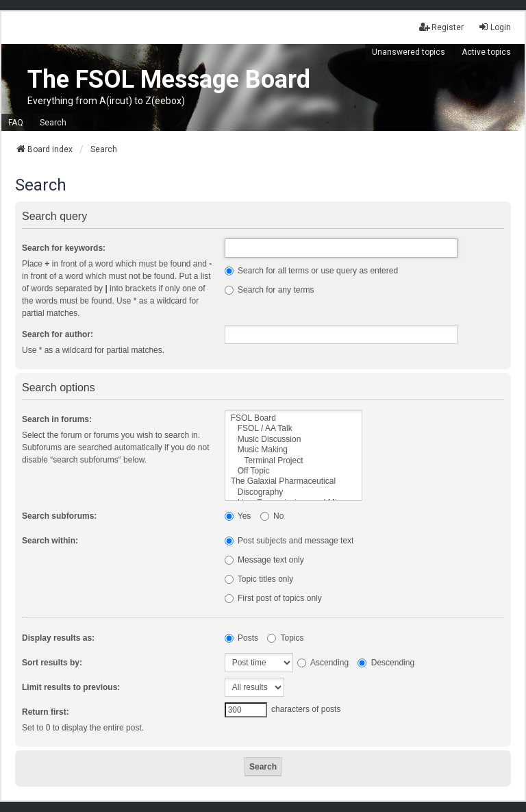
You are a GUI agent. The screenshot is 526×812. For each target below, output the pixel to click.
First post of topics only (273, 598)
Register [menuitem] (441, 27)
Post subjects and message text (289, 541)
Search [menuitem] (53, 123)
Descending (386, 663)
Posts (241, 638)
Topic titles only (259, 579)
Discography (293, 492)
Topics (285, 638)
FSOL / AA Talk (293, 429)
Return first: (46, 712)
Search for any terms (270, 290)
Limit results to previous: (71, 687)
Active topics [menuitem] (486, 52)
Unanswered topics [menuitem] (409, 52)
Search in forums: (57, 419)
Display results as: (58, 638)
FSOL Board (293, 418)
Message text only (264, 560)
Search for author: (58, 334)
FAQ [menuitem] (16, 123)
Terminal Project (293, 461)
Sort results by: (52, 663)
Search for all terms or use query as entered (311, 271)
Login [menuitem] (494, 27)
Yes (238, 516)
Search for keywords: (64, 248)
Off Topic (293, 471)
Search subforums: (59, 516)
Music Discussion (293, 440)
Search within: (50, 541)
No (272, 516)
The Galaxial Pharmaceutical (293, 481)
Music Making (293, 450)
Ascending (323, 663)
